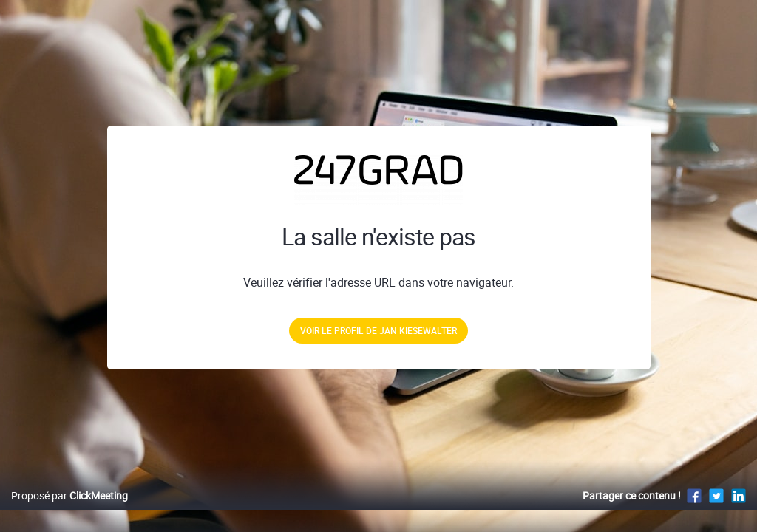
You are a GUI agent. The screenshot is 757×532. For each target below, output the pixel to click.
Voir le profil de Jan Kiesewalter (378, 330)
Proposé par (69, 511)
